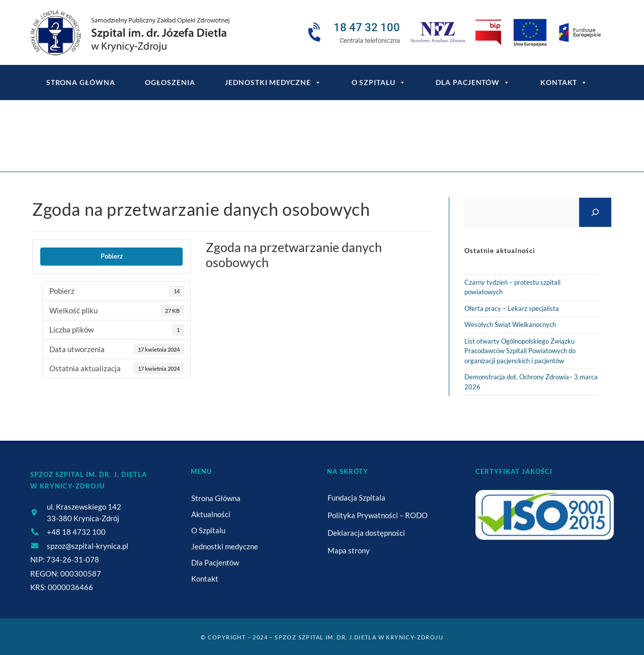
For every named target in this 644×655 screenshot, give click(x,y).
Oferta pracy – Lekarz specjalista (512, 308)
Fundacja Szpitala (356, 498)
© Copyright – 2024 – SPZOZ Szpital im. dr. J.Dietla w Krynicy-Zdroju (322, 637)
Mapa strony (349, 550)
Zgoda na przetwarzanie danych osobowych (352, 142)
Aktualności (211, 514)
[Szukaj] (595, 212)
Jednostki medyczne (273, 83)
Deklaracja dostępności (366, 533)
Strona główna (81, 82)
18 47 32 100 (367, 27)
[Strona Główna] (244, 142)
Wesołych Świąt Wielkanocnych (510, 324)
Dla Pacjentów (473, 83)
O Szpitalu (379, 83)
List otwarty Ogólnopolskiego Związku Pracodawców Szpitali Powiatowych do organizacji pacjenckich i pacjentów (520, 351)
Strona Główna (216, 498)
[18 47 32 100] (316, 33)
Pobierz (112, 256)
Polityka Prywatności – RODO (378, 515)
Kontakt (564, 83)
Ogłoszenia (170, 82)
